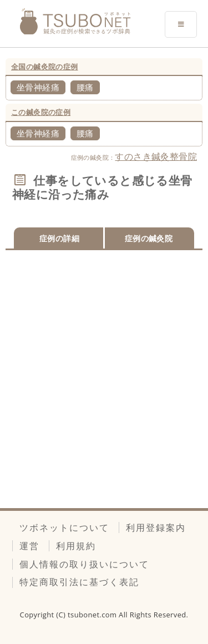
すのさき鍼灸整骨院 (156, 156)
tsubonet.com (93, 615)
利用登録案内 (156, 528)
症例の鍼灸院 (149, 238)
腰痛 (85, 87)
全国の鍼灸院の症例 (45, 67)
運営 (29, 546)
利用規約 (76, 546)
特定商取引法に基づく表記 (79, 582)
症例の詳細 (59, 238)
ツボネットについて (64, 528)
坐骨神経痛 (38, 87)
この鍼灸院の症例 (41, 112)
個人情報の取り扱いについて (84, 564)
